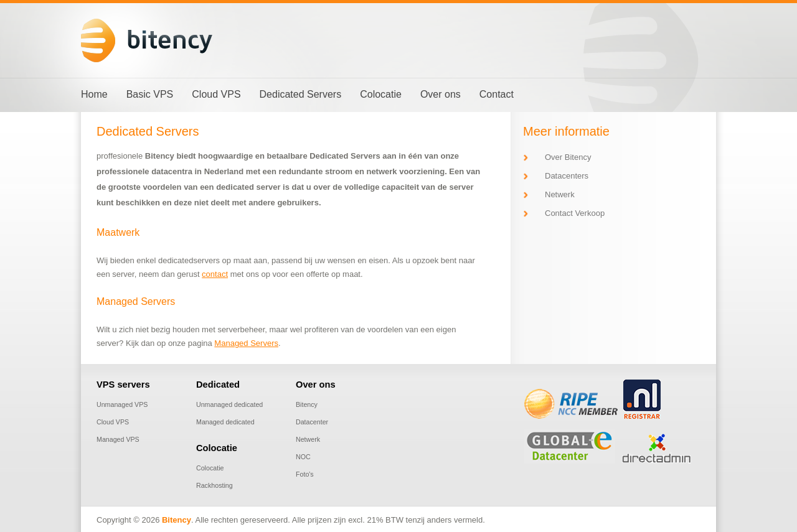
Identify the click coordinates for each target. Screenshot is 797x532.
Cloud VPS (113, 422)
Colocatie (210, 468)
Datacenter (312, 422)
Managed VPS (118, 439)
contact (215, 274)
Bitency (307, 404)
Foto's (305, 474)
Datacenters (567, 176)
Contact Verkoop (575, 213)
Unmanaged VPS (122, 404)
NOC (303, 457)
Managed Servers (246, 343)
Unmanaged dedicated (229, 404)
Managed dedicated (225, 422)
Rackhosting (215, 485)
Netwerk (560, 194)
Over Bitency (568, 157)
